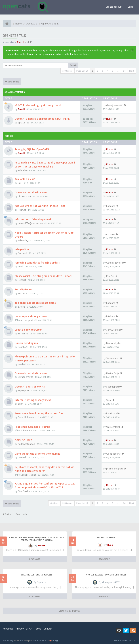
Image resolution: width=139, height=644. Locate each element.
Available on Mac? (25, 179)
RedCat (22, 210)
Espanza (111, 206)
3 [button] (102, 71)
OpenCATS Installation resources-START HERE (42, 119)
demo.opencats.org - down (31, 316)
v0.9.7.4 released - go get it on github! (38, 105)
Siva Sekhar (24, 491)
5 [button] (113, 71)
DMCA (29, 629)
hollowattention (26, 444)
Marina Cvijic (113, 373)
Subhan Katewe (29, 430)
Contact (48, 629)
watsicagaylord (115, 263)
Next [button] (132, 71)
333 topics (67, 71)
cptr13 (29, 42)
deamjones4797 (115, 105)
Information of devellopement (33, 219)
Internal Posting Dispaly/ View (33, 400)
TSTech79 (23, 334)
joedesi (22, 364)
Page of (82, 71)
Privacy (20, 629)
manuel (22, 457)
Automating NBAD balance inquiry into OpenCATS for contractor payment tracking (37, 539)
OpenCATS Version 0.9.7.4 (30, 387)
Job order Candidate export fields (35, 303)
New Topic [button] (12, 82)
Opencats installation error (31, 192)
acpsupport (27, 320)
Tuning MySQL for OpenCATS (32, 149)
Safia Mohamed (26, 417)
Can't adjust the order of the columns (37, 454)
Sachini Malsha (28, 475)
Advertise (8, 629)
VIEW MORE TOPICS (69, 611)
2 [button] (97, 71)
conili (21, 266)
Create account (114, 7)
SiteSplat (28, 640)
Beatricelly (112, 343)
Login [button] (131, 7)
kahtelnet (23, 170)
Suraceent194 (25, 377)
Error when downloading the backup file (39, 413)
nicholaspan (24, 196)
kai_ (20, 183)
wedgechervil (114, 454)
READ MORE (35, 559)
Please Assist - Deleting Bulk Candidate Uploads (44, 276)
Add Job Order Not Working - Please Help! (40, 206)
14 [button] (124, 71)
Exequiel (22, 253)
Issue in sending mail (27, 343)
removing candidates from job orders (37, 263)
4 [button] (108, 71)
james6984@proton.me (30, 223)
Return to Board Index (16, 514)
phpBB (16, 640)
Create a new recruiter (28, 330)
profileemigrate (115, 469)
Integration (22, 249)
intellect (111, 316)
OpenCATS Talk (14, 36)
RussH (21, 42)
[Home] (7, 24)
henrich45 (111, 413)
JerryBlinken (113, 330)
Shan (21, 404)
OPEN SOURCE (23, 440)
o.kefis (22, 307)
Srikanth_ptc (25, 240)
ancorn (22, 293)
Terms (38, 629)
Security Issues (24, 289)
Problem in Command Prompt (32, 427)
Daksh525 (23, 347)
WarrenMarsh (113, 427)
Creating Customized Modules (37, 575)
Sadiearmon (113, 358)
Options (54, 503)
